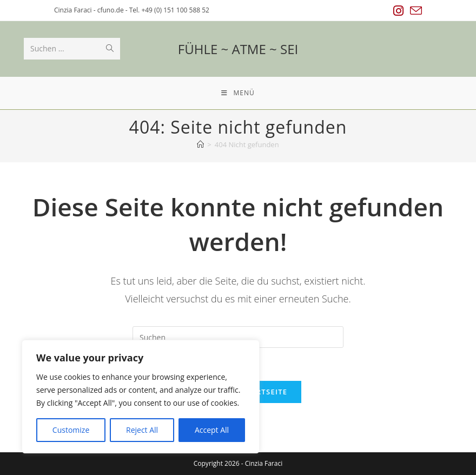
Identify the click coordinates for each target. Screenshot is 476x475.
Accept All (212, 430)
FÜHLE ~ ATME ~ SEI (238, 49)
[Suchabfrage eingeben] (238, 337)
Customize (71, 430)
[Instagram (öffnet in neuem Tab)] (398, 11)
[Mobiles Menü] (238, 93)
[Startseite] (200, 144)
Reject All (142, 430)
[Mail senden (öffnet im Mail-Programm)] (414, 11)
